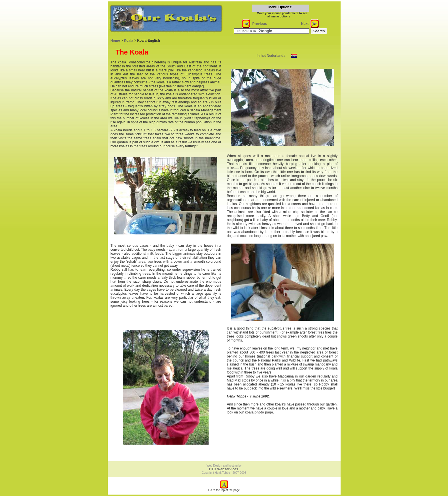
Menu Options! (281, 7)
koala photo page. (259, 412)
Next (306, 24)
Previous (258, 24)
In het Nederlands (271, 56)
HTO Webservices (224, 469)
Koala (129, 41)
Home (115, 41)
